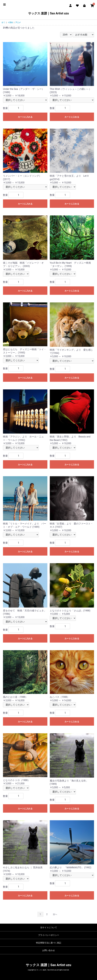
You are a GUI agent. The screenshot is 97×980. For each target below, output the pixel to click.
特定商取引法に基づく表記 (49, 943)
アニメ (18, 22)
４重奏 (10, 22)
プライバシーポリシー (49, 935)
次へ (55, 914)
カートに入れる (25, 117)
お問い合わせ (49, 950)
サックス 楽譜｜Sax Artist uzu (49, 13)
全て (3, 22)
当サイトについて (49, 927)
